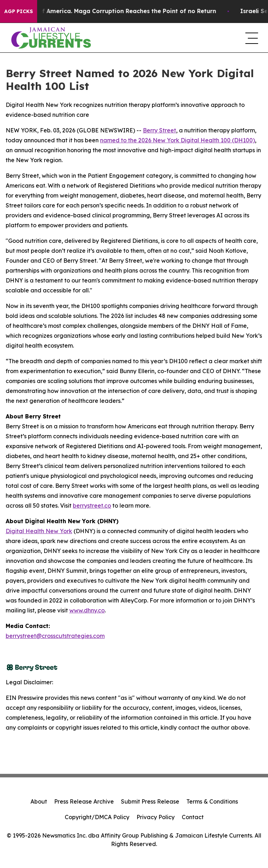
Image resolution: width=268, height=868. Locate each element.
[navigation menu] (251, 38)
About (39, 801)
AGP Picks (19, 11)
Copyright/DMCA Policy (97, 817)
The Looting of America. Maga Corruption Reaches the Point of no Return (115, 11)
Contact (193, 817)
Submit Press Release (150, 801)
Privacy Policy (156, 817)
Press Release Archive (84, 801)
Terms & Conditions (212, 801)
